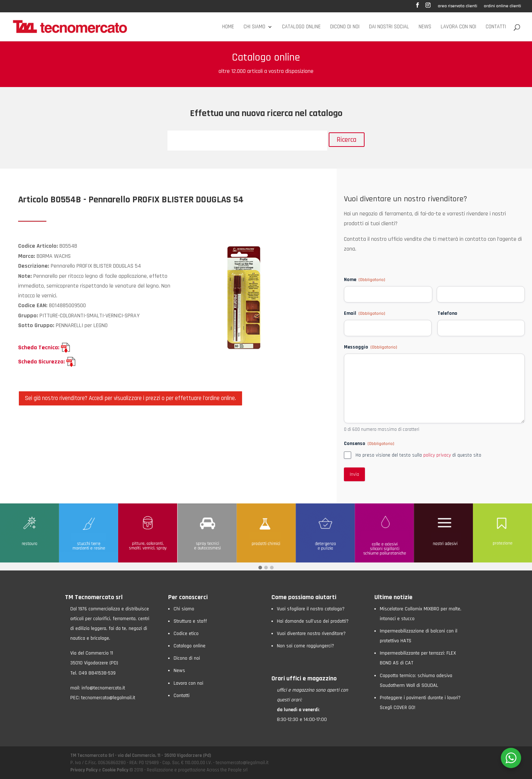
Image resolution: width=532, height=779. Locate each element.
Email (365, 313)
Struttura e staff (190, 621)
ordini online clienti (502, 6)
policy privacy (437, 455)
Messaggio (371, 347)
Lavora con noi (458, 27)
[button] (260, 568)
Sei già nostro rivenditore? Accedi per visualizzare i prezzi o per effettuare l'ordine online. (130, 398)
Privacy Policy (84, 770)
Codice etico (186, 634)
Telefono (447, 313)
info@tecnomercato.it (103, 688)
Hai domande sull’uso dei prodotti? (313, 621)
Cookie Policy (115, 770)
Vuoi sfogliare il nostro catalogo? (311, 609)
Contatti (496, 27)
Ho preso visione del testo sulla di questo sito (418, 455)
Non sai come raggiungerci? (306, 646)
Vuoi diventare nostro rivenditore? (311, 634)
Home (228, 27)
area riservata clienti (458, 6)
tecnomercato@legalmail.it (108, 698)
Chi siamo (254, 27)
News (425, 27)
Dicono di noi (345, 27)
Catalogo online (301, 27)
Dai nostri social (389, 27)
